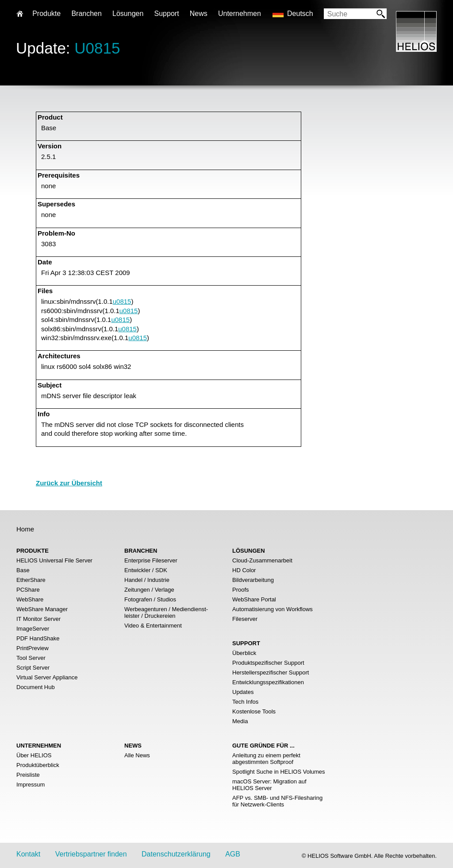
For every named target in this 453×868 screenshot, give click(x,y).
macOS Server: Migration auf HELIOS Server (269, 785)
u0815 (122, 301)
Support (167, 14)
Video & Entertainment (153, 626)
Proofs (241, 590)
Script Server (33, 668)
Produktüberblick (38, 765)
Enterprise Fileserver (151, 560)
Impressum (31, 785)
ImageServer (33, 629)
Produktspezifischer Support (268, 663)
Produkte (46, 14)
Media (240, 721)
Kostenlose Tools (254, 711)
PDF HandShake (38, 638)
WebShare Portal (254, 599)
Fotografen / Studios (150, 599)
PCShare (28, 590)
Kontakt (28, 854)
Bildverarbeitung (253, 580)
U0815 (97, 48)
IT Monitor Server (38, 619)
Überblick (244, 653)
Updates (243, 692)
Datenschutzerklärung (176, 854)
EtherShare (31, 580)
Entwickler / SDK (146, 570)
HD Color (244, 570)
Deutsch (300, 14)
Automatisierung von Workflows (273, 609)
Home (25, 529)
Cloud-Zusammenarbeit (262, 560)
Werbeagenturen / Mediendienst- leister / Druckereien (166, 612)
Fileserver (245, 619)
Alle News (137, 755)
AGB (233, 854)
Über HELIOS (34, 755)
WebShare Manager (42, 609)
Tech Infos (245, 702)
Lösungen (128, 14)
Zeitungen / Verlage (149, 590)
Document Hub (36, 687)
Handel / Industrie (147, 580)
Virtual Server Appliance (47, 677)
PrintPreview (33, 648)
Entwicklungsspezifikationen (268, 682)
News (199, 14)
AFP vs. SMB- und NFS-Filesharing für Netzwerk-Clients (277, 801)
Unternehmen (240, 14)
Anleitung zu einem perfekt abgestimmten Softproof (266, 759)
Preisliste (28, 775)
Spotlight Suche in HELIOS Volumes (279, 772)
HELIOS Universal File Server (54, 560)
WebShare (30, 599)
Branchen (86, 14)
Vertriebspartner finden (91, 854)
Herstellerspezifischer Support (271, 672)
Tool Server (31, 658)
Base (23, 570)
